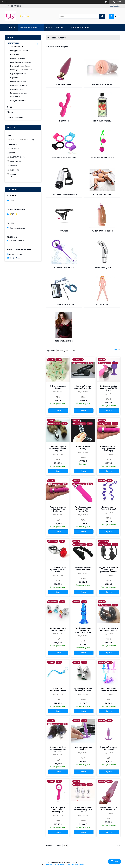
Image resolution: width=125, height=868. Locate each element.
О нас (49, 27)
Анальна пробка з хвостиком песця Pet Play (58, 749)
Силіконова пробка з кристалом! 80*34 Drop (108, 388)
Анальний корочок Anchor (83, 748)
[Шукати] (102, 16)
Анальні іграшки (64, 84)
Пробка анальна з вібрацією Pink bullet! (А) (108, 449)
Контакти (61, 27)
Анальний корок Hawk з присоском (108, 690)
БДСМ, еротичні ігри (102, 194)
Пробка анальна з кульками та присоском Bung (83, 630)
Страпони (64, 231)
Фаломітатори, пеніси (102, 231)
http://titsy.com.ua (16, 254)
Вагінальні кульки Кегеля (102, 158)
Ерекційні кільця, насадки (64, 158)
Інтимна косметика (102, 121)
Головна (11, 27)
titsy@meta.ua (15, 258)
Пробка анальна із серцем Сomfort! (58, 629)
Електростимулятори (64, 304)
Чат (114, 861)
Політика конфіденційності (75, 865)
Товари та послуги (30, 27)
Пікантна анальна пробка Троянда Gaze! (58, 570)
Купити (58, 410)
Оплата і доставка (80, 27)
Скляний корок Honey (83, 448)
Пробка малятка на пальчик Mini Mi (108, 809)
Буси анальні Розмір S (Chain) (108, 508)
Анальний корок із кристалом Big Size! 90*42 (83, 810)
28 (117, 845)
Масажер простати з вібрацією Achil (83, 569)
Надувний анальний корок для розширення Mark (108, 570)
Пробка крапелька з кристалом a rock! (83, 690)
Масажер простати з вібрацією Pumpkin (108, 629)
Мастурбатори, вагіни (102, 84)
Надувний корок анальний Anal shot (83, 387)
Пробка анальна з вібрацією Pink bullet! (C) (58, 509)
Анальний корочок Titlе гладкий (108, 748)
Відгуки (10, 112)
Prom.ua (75, 862)
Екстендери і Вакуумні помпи (64, 194)
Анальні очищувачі (102, 268)
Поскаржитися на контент (55, 865)
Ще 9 (11, 176)
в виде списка (119, 351)
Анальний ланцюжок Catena (58, 690)
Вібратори (64, 121)
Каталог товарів (14, 43)
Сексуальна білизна (64, 341)
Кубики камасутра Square (58, 387)
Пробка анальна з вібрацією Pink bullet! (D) (83, 509)
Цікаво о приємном (15, 117)
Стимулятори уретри (64, 268)
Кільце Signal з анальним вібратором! (58, 810)
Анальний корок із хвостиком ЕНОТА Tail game (58, 449)
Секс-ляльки (102, 304)
